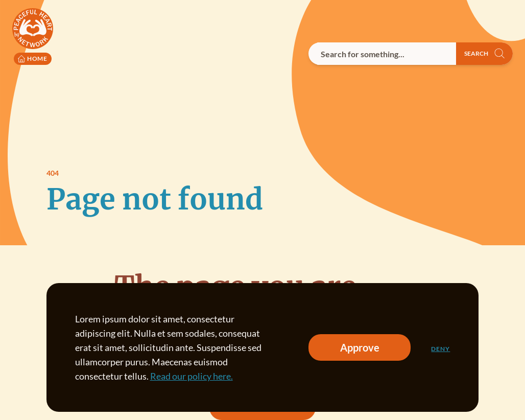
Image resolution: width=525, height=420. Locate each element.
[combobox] (382, 54)
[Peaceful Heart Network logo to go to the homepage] (33, 37)
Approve (360, 347)
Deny (440, 349)
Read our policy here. (192, 376)
